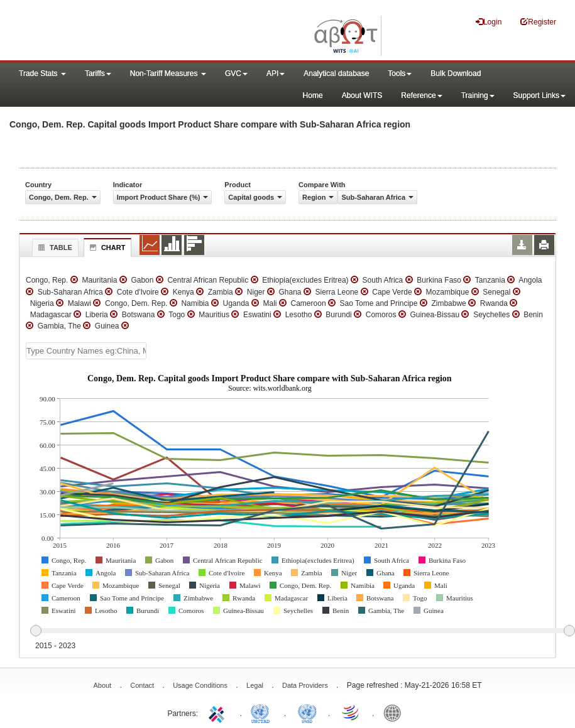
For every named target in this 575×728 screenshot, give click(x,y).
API (276, 73)
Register (538, 22)
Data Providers (305, 685)
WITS (126, 31)
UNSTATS (307, 712)
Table (54, 247)
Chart (106, 247)
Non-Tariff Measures (168, 73)
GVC (236, 73)
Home (313, 95)
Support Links (539, 95)
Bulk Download (456, 73)
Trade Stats (42, 73)
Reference (421, 95)
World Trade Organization (351, 712)
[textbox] (86, 351)
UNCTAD (263, 712)
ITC (219, 712)
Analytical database (336, 73)
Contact (142, 685)
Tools (400, 73)
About (102, 685)
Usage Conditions (200, 685)
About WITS (362, 95)
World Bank (395, 712)
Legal (255, 685)
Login (489, 22)
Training (478, 95)
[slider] (302, 631)
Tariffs (98, 73)
